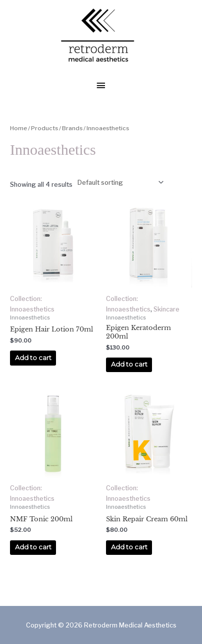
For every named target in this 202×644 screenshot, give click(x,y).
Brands (72, 128)
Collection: (26, 299)
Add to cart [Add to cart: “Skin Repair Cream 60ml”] (129, 547)
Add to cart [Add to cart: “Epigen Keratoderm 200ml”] (129, 364)
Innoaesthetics (32, 309)
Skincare (166, 309)
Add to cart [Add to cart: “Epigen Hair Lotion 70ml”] (33, 358)
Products (44, 128)
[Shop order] (119, 182)
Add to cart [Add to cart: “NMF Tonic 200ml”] (33, 547)
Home (18, 128)
